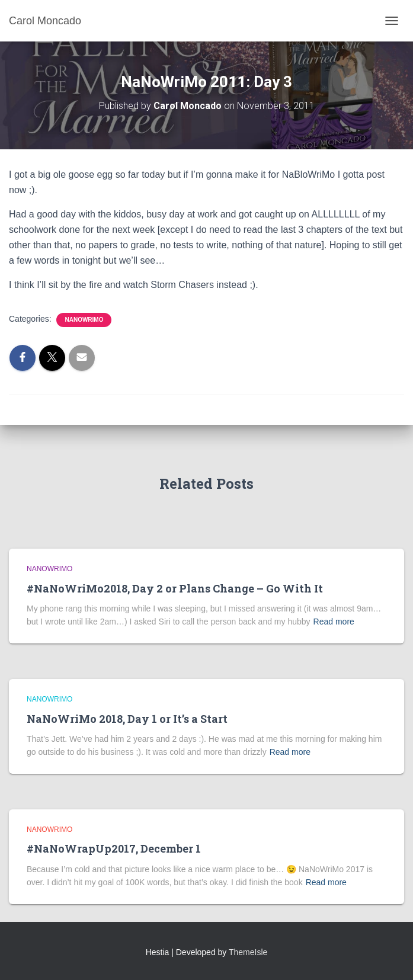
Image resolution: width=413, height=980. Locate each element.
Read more (334, 622)
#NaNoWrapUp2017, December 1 (114, 848)
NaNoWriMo (84, 320)
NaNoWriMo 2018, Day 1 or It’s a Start (127, 719)
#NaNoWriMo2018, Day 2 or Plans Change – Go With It (175, 588)
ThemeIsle (248, 952)
